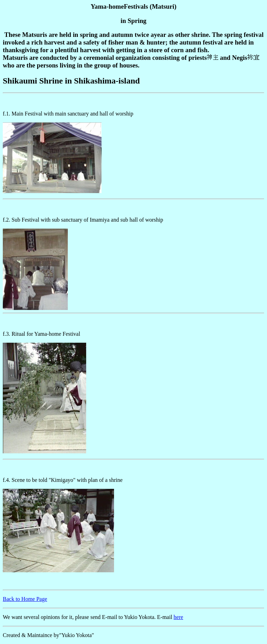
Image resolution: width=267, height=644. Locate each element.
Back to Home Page (25, 599)
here (178, 617)
